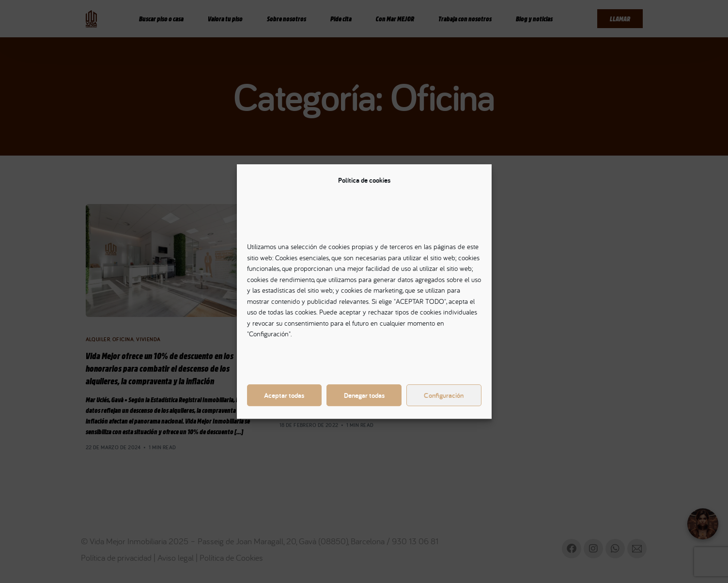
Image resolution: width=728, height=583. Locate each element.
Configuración (444, 395)
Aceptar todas (284, 395)
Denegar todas (364, 395)
